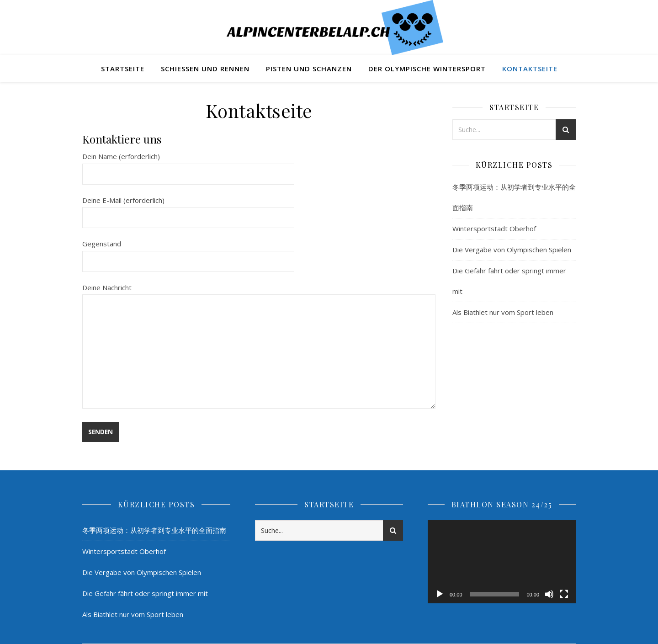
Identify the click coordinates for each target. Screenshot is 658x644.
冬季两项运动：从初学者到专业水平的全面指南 (154, 530)
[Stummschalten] (549, 594)
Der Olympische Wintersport (427, 69)
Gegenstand (188, 252)
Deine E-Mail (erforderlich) (188, 209)
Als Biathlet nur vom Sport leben (503, 312)
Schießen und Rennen (205, 69)
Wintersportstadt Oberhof (494, 229)
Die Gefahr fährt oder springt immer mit (145, 593)
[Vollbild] (564, 594)
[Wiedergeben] (440, 594)
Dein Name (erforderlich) (188, 165)
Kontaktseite (530, 69)
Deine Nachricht (259, 347)
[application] (502, 562)
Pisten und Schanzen (309, 69)
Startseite (123, 69)
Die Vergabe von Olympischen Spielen (512, 250)
